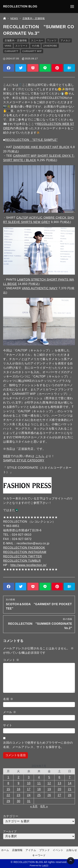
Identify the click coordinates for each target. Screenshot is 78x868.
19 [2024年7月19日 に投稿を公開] (49, 789)
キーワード (39, 855)
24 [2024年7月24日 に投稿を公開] (29, 795)
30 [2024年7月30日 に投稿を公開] (18, 801)
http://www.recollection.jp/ (28, 565)
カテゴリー (11, 816)
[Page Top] (71, 861)
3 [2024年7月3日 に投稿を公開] (29, 777)
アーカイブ (10, 831)
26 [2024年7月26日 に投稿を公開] (49, 795)
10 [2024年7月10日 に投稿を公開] (29, 783)
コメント (11, 660)
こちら (40, 456)
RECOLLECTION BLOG (20, 6)
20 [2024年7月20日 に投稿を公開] (60, 789)
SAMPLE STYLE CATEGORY (24, 460)
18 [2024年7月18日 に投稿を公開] (39, 789)
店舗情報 (17, 850)
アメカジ (66, 40)
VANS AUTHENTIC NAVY (40, 288)
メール (10, 712)
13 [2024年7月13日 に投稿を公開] (60, 783)
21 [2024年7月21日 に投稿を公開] (70, 789)
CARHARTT (11, 51)
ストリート (22, 46)
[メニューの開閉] (72, 7)
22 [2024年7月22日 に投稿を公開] (8, 795)
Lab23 (45, 865)
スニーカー (37, 40)
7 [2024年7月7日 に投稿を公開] (70, 777)
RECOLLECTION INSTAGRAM (25, 552)
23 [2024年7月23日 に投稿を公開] (18, 795)
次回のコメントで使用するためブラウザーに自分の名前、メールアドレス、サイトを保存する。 (38, 745)
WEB (7, 456)
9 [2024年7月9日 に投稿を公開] (19, 783)
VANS (8, 46)
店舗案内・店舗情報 (16, 40)
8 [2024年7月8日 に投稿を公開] (8, 783)
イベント (58, 850)
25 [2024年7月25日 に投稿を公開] (39, 795)
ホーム (5, 850)
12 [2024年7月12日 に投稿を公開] (49, 783)
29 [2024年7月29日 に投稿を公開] (8, 801)
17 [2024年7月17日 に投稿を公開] (29, 789)
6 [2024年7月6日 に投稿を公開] (59, 777)
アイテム (31, 850)
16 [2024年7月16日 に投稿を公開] (18, 789)
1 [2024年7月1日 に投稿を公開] (8, 777)
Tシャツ (52, 40)
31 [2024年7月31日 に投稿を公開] (29, 801)
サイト (8, 725)
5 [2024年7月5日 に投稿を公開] (49, 777)
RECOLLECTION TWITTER (23, 556)
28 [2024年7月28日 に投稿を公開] (70, 795)
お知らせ (72, 850)
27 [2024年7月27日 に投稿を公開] (60, 795)
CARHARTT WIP (32, 51)
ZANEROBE (50, 46)
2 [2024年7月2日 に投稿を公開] (19, 777)
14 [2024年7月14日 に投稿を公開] (70, 783)
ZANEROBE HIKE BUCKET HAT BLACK (41, 147)
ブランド (45, 850)
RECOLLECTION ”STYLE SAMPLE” (31, 140)
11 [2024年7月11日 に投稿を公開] (39, 783)
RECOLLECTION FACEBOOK (24, 548)
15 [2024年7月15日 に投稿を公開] (8, 789)
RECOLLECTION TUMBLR (22, 561)
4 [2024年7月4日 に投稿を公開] (39, 777)
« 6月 (34, 806)
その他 (35, 46)
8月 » (44, 806)
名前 (8, 699)
